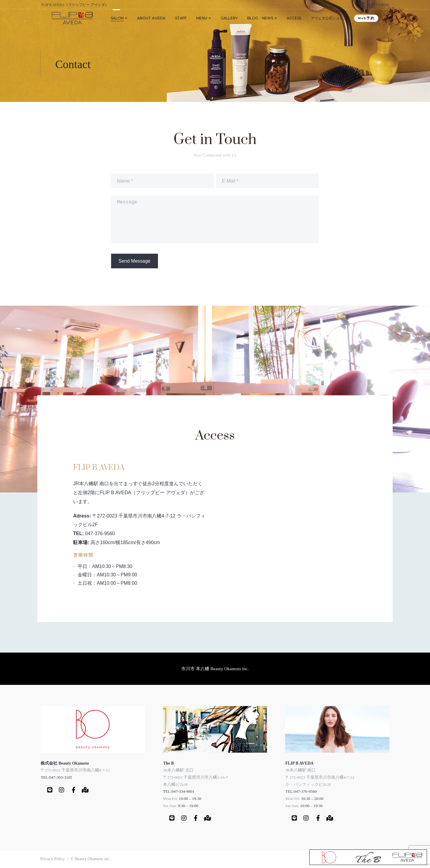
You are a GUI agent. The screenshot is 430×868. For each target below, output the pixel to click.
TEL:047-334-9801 (179, 791)
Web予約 (366, 18)
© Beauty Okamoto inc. (90, 859)
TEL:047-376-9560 (301, 791)
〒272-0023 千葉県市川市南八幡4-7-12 (75, 770)
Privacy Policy (53, 859)
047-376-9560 (379, 5)
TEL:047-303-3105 (56, 777)
